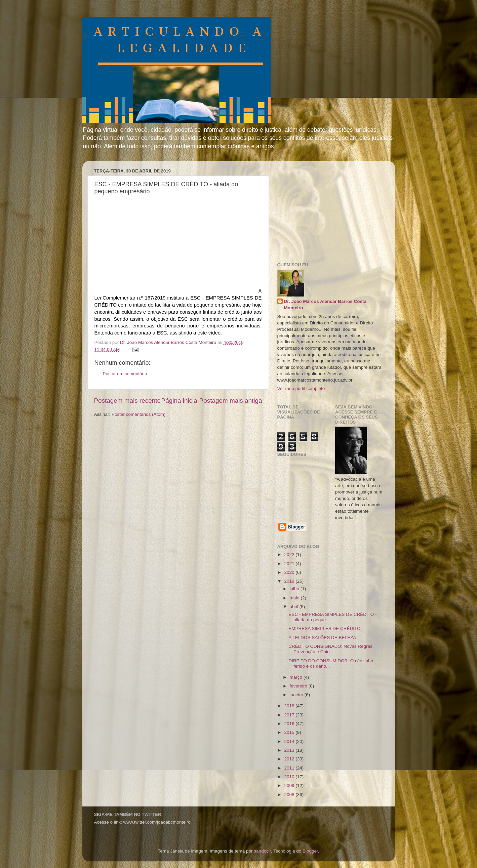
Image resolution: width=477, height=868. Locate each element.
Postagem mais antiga (231, 401)
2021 (290, 564)
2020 (290, 572)
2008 (290, 795)
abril (295, 607)
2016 (290, 724)
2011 (290, 768)
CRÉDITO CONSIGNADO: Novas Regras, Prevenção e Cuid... (331, 649)
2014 (290, 741)
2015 (290, 732)
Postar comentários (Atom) (139, 414)
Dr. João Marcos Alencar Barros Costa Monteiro (325, 305)
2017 (290, 715)
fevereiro (299, 686)
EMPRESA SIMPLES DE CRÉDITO (324, 628)
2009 (290, 785)
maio (295, 598)
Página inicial (180, 401)
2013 (290, 750)
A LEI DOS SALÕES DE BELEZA (322, 638)
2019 (290, 581)
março (297, 677)
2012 (290, 759)
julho (295, 589)
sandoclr (262, 851)
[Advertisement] (328, 208)
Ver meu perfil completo (301, 388)
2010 (290, 777)
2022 (290, 555)
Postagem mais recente (127, 401)
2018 (290, 706)
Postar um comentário (125, 374)
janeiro (297, 695)
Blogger (310, 851)
